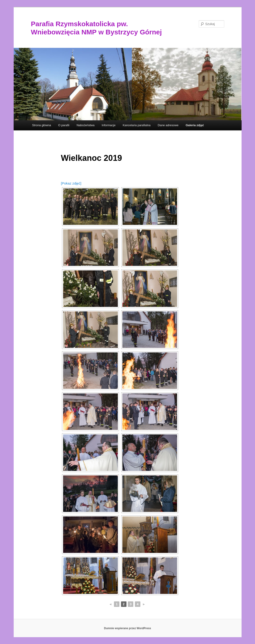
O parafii (64, 125)
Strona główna (42, 125)
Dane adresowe (168, 125)
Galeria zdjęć (195, 125)
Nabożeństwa (86, 125)
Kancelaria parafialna (137, 125)
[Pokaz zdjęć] (71, 183)
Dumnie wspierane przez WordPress (128, 628)
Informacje (109, 125)
